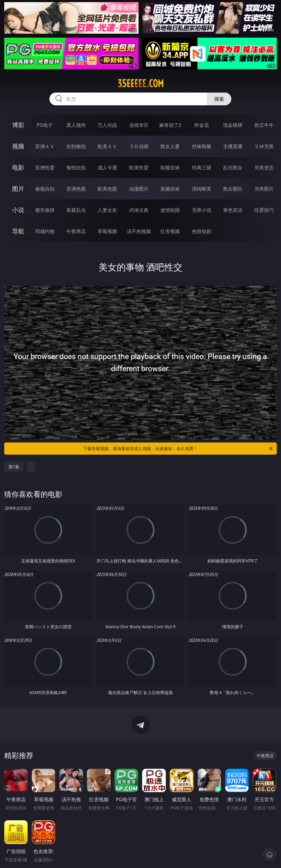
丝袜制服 (202, 146)
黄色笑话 (233, 210)
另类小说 (202, 210)
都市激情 (45, 210)
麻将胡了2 (170, 125)
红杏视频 (170, 231)
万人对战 (107, 125)
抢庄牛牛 (264, 125)
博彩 (18, 125)
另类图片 (264, 189)
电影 (18, 167)
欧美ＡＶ (107, 146)
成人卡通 (107, 168)
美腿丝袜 (170, 189)
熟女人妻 (170, 146)
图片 (18, 189)
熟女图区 (233, 189)
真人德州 (76, 125)
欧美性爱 (139, 168)
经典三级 (202, 168)
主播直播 (233, 146)
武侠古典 (139, 210)
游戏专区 (139, 125)
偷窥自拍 (45, 189)
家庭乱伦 (76, 210)
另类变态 (264, 168)
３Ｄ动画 (139, 146)
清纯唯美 (202, 189)
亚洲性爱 (45, 168)
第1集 (14, 467)
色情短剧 (202, 231)
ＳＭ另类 (264, 146)
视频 (18, 146)
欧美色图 (107, 189)
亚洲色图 (76, 189)
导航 (18, 231)
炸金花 (202, 125)
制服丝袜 (170, 168)
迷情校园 (170, 210)
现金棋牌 (233, 125)
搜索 (219, 99)
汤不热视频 (139, 231)
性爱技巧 (264, 210)
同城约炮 (45, 231)
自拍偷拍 (76, 146)
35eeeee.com (140, 83)
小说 (18, 210)
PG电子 (45, 125)
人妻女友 (107, 210)
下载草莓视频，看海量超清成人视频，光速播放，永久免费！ (178, 449)
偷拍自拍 (76, 168)
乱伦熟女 (233, 168)
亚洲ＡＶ (45, 146)
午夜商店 (76, 231)
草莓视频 (107, 231)
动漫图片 (139, 189)
